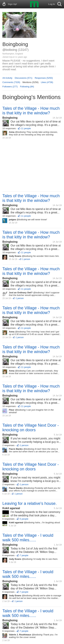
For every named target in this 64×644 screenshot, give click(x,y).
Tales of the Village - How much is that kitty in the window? (31, 111)
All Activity (7, 78)
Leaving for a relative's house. (30, 503)
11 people (26, 128)
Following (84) (27, 87)
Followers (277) (10, 87)
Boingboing (10, 118)
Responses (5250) (44, 78)
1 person (26, 259)
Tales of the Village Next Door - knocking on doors (31, 427)
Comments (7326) (11, 82)
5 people (24, 519)
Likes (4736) (47, 82)
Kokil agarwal (11, 508)
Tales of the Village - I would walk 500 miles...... (28, 538)
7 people (24, 555)
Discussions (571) (23, 78)
